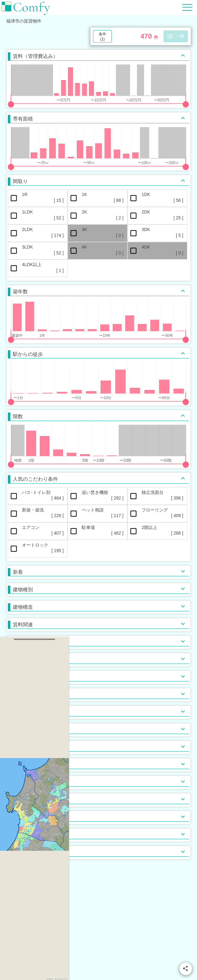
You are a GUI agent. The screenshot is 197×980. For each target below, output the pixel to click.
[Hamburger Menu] (187, 7)
